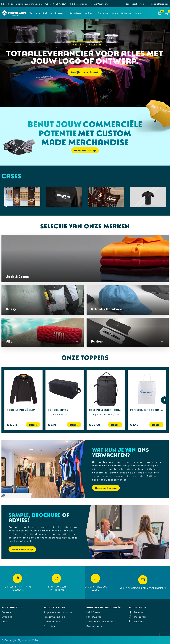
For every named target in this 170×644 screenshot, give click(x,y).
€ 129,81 (13, 425)
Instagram (138, 617)
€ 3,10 (52, 425)
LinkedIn (137, 621)
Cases (5, 621)
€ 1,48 (134, 425)
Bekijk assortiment (85, 73)
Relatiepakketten (54, 13)
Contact (6, 612)
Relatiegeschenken (81, 13)
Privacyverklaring (55, 617)
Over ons (7, 617)
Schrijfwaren (94, 617)
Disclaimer (50, 626)
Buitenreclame (130, 13)
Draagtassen (94, 626)
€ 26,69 (95, 425)
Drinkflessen (94, 612)
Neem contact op (85, 150)
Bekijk (33, 425)
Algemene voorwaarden (59, 612)
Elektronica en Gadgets (101, 621)
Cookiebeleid (52, 621)
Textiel (34, 13)
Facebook (137, 612)
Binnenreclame (107, 13)
